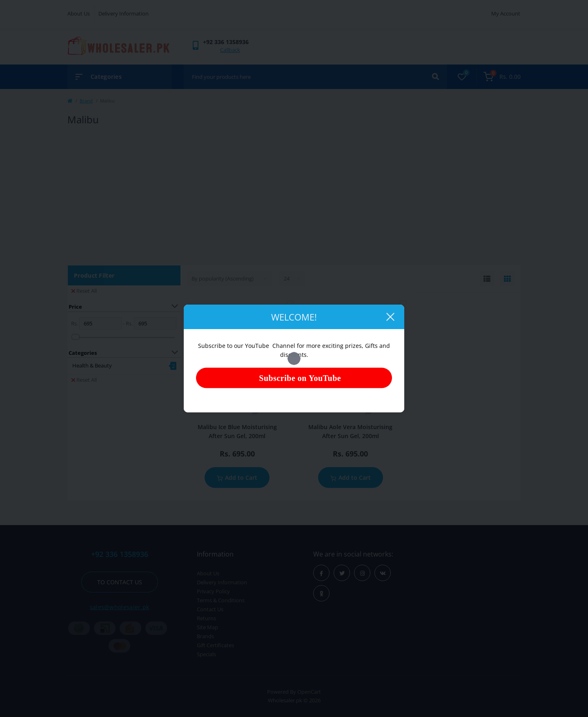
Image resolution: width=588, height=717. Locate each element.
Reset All (84, 291)
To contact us (120, 582)
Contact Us (210, 609)
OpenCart (309, 692)
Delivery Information (124, 13)
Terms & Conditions (221, 600)
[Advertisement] (294, 196)
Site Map (207, 627)
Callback (230, 50)
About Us (79, 13)
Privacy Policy (213, 591)
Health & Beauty (92, 365)
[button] (226, 42)
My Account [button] (506, 13)
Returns (206, 618)
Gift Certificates (215, 645)
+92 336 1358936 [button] (120, 554)
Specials (206, 654)
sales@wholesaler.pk (120, 607)
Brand (86, 101)
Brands (205, 636)
